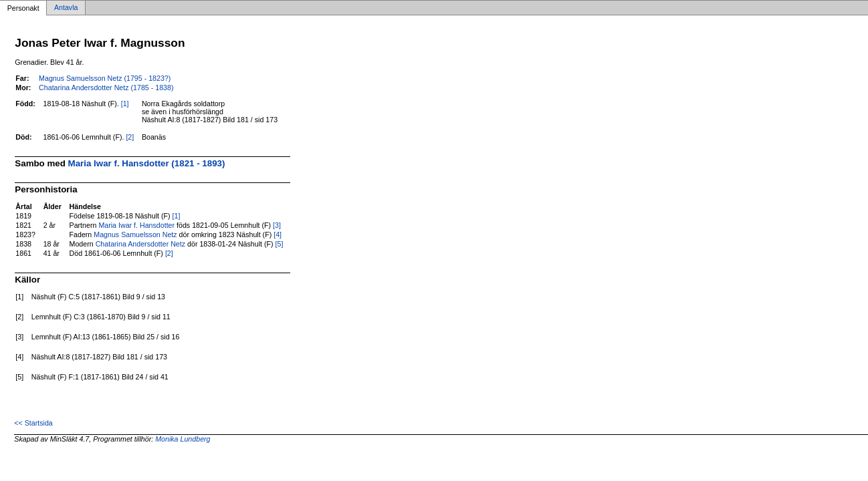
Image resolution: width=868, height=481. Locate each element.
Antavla (66, 8)
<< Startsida (33, 423)
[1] (125, 104)
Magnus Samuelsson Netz (135, 234)
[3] (277, 225)
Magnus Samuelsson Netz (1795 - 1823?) (105, 78)
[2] (130, 137)
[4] (278, 234)
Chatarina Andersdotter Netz (140, 244)
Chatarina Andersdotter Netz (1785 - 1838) (106, 88)
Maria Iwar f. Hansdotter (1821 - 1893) (147, 163)
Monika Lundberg (183, 439)
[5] (280, 244)
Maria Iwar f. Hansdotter (136, 225)
